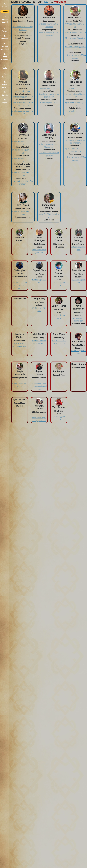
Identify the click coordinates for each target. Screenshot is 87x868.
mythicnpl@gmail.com (49, 103)
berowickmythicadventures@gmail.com (20, 285)
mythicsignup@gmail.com (23, 97)
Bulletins (6, 37)
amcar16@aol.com (23, 91)
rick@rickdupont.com (75, 88)
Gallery (6, 76)
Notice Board (6, 85)
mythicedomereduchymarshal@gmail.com (39, 386)
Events (6, 29)
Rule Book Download (6, 46)
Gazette (6, 94)
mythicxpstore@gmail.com (75, 32)
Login (6, 101)
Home (6, 5)
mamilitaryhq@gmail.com (49, 88)
